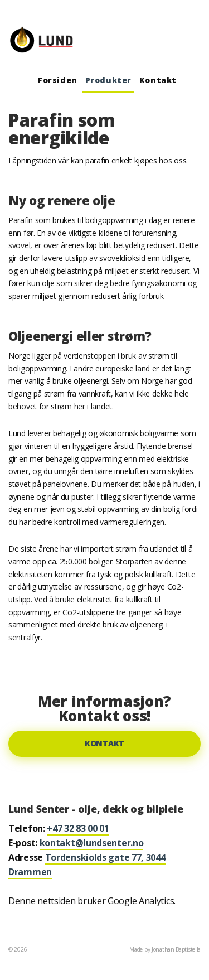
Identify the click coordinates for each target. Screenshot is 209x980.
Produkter (108, 80)
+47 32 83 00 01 (78, 828)
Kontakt (158, 80)
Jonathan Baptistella (176, 949)
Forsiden (58, 80)
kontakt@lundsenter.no (92, 843)
